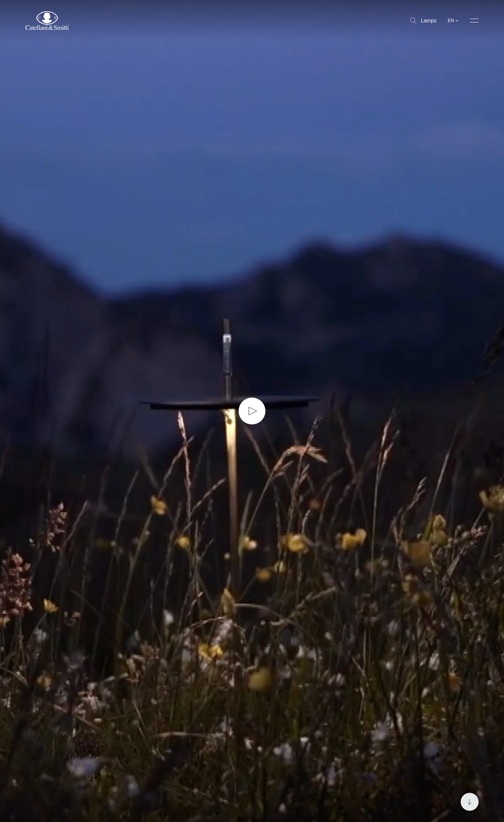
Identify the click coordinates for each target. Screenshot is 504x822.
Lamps (423, 21)
